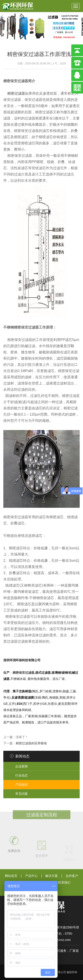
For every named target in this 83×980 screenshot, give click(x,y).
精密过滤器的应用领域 (31, 743)
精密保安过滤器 (23, 673)
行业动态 (21, 775)
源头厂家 (59, 679)
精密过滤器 (16, 93)
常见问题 (21, 794)
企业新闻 (21, 766)
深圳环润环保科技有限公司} (18, 6)
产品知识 (21, 785)
